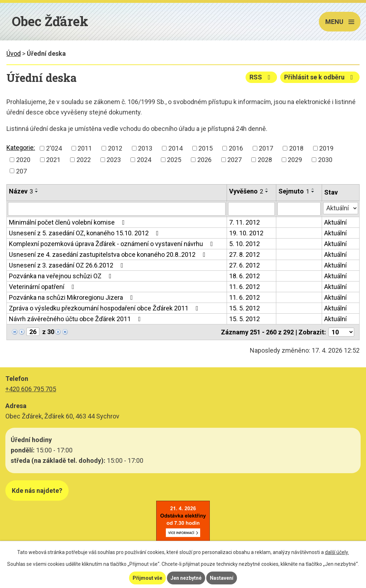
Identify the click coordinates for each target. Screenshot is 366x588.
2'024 (54, 148)
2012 (115, 148)
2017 (266, 148)
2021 (53, 160)
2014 (175, 148)
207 (21, 171)
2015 (206, 148)
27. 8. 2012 (244, 254)
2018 (296, 148)
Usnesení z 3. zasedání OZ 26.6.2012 (68, 265)
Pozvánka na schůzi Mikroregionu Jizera (72, 297)
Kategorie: (21, 148)
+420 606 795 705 (31, 389)
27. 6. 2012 (244, 265)
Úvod (14, 53)
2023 (114, 160)
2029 (295, 160)
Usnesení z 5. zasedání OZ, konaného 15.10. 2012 (85, 233)
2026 (204, 160)
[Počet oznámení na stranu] (341, 332)
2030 (325, 160)
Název (21, 191)
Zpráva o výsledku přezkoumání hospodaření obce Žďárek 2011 (105, 308)
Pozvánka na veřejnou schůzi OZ (62, 276)
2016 (236, 148)
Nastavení (222, 578)
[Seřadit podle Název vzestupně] (37, 189)
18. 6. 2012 (244, 276)
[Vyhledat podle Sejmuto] (299, 209)
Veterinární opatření (43, 287)
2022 (84, 160)
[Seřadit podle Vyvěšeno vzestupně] (267, 189)
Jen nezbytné (186, 578)
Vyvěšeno (246, 191)
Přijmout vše (147, 578)
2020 (23, 160)
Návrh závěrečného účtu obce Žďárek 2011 (76, 319)
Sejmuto (294, 191)
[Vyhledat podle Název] (117, 209)
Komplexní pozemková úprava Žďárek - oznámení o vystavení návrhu (112, 244)
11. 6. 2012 (244, 287)
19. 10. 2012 (246, 233)
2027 (234, 160)
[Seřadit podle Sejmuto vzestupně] (313, 189)
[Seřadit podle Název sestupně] (37, 192)
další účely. (337, 552)
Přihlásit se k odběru (320, 77)
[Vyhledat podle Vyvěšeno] (251, 209)
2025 (174, 160)
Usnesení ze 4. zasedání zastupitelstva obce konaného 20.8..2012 (109, 254)
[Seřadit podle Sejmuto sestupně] (313, 192)
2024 (144, 160)
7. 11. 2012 (244, 222)
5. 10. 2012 (244, 244)
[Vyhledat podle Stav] (341, 208)
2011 (85, 148)
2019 (326, 148)
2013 (145, 148)
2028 (265, 160)
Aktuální (335, 222)
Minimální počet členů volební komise (68, 222)
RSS (261, 77)
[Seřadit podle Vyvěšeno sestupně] (267, 192)
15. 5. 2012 (244, 308)
